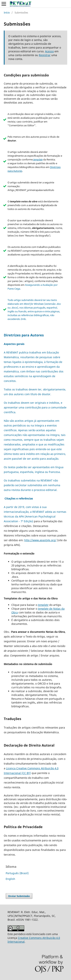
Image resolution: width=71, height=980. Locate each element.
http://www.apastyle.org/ (40, 540)
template (43, 605)
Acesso (49, 51)
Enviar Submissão (19, 896)
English (10, 879)
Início (7, 13)
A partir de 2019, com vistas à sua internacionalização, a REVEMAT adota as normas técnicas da (35, 512)
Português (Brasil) (17, 873)
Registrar (45, 55)
